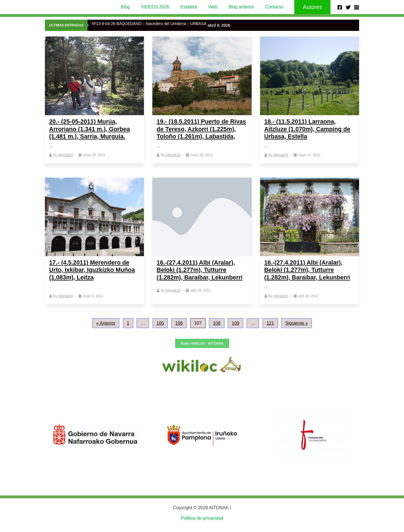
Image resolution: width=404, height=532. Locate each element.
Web (212, 7)
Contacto (268, 7)
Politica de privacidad (202, 518)
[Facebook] (340, 7)
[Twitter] (348, 7)
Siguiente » (297, 330)
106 (179, 330)
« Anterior (106, 330)
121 (270, 330)
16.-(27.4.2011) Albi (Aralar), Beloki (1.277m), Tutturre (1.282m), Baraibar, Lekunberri (201, 277)
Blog (131, 7)
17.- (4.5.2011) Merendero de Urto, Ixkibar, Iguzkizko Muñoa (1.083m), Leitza (93, 277)
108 (217, 330)
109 (236, 330)
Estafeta (190, 7)
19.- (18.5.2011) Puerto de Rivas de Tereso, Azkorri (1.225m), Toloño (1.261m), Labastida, (195, 133)
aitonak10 (66, 155)
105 (160, 330)
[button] (306, 7)
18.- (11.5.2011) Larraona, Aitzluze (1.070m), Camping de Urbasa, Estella (309, 129)
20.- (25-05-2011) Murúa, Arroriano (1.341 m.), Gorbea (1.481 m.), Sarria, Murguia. (91, 129)
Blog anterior (238, 7)
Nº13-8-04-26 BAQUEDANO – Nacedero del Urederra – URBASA (149, 24)
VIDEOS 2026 (159, 7)
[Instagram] (357, 7)
